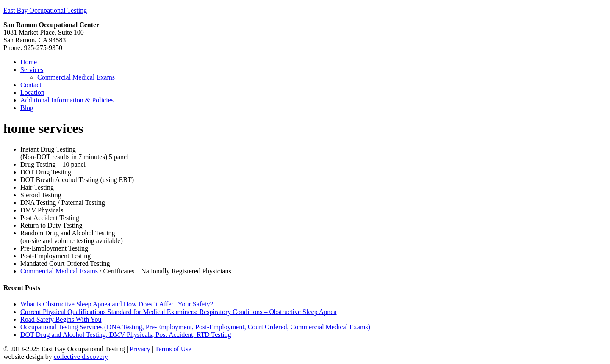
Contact (31, 85)
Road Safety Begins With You (61, 319)
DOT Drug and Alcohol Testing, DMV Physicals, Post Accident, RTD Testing (126, 335)
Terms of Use (173, 349)
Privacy (140, 349)
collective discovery (81, 357)
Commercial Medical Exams (76, 77)
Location (32, 92)
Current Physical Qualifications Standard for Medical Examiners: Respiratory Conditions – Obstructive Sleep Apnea (179, 312)
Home (29, 62)
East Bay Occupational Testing (45, 10)
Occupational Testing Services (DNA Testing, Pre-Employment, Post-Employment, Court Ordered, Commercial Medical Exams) (195, 327)
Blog (27, 108)
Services (32, 70)
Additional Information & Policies (67, 100)
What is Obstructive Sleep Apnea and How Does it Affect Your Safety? (117, 304)
